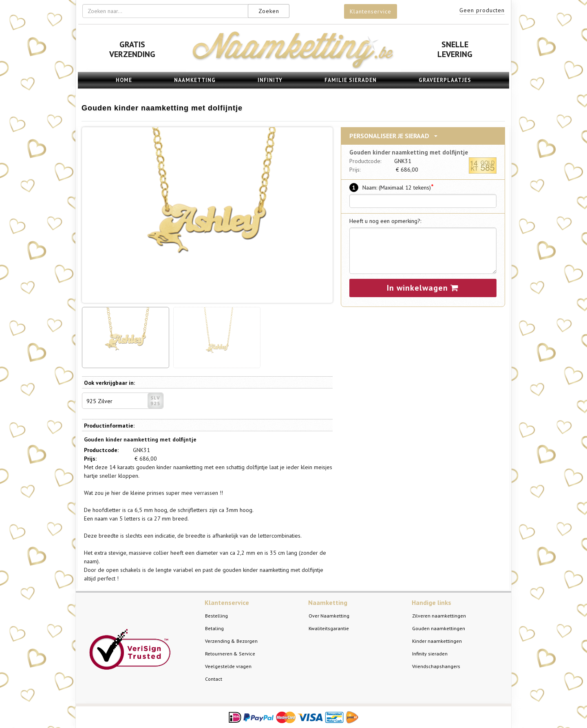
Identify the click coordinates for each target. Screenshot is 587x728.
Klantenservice (371, 11)
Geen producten (482, 10)
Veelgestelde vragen (228, 666)
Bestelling (216, 616)
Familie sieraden (351, 80)
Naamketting (195, 80)
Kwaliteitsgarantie (329, 628)
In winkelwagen (423, 288)
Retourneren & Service (230, 654)
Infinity (270, 80)
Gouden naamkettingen (439, 628)
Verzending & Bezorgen (231, 641)
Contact (214, 679)
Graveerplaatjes (445, 80)
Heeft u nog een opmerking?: (385, 221)
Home (124, 80)
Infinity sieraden (430, 654)
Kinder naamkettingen (437, 641)
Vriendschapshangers (436, 666)
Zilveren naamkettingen (439, 616)
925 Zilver (125, 401)
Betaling (214, 628)
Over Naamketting (329, 616)
